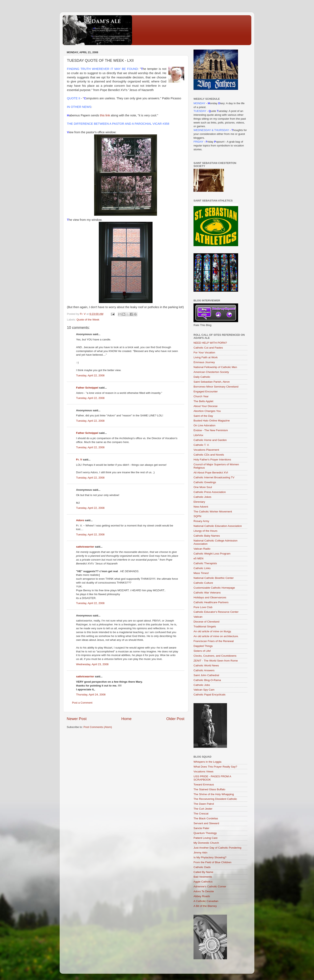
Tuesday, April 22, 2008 (90, 375)
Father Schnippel (87, 388)
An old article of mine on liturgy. (212, 631)
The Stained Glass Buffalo (209, 789)
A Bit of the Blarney (205, 906)
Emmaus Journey (204, 362)
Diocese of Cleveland (206, 622)
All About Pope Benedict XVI (211, 473)
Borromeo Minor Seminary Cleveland (216, 387)
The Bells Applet (203, 401)
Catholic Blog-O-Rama (207, 680)
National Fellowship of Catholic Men (215, 367)
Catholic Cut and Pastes (208, 348)
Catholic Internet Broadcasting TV (214, 477)
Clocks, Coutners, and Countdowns (215, 656)
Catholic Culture (203, 583)
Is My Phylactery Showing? (210, 857)
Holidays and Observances (210, 597)
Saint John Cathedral (206, 675)
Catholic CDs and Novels (209, 455)
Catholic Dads (202, 867)
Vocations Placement (206, 450)
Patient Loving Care (206, 838)
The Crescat (201, 814)
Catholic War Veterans (207, 593)
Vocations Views (203, 772)
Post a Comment (82, 703)
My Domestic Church (206, 843)
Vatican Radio (202, 549)
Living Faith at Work (206, 357)
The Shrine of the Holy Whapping (214, 794)
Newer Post (77, 719)
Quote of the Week (88, 320)
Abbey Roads (202, 896)
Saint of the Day (203, 416)
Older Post (175, 719)
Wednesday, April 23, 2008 (92, 664)
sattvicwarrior (85, 547)
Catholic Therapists (205, 563)
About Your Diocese (206, 406)
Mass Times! (201, 573)
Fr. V (79, 460)
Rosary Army (201, 521)
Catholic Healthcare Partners (211, 602)
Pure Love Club (203, 607)
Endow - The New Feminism (211, 430)
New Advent (201, 507)
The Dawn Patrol (204, 804)
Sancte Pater (201, 828)
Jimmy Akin (200, 853)
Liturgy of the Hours (205, 531)
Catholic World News (206, 665)
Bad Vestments (203, 877)
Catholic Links (202, 568)
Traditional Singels (205, 626)
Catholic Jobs (202, 685)
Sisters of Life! (202, 651)
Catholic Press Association (210, 492)
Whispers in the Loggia (207, 762)
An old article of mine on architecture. (216, 636)
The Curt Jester (203, 809)
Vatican (198, 617)
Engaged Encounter (206, 391)
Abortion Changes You (207, 411)
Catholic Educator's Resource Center (216, 612)
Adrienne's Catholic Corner (210, 886)
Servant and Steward (206, 823)
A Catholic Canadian (206, 901)
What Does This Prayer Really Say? (215, 767)
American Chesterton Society (211, 372)
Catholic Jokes (202, 497)
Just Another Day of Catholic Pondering (217, 848)
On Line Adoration (204, 425)
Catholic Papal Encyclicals (210, 695)
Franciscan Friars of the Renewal (214, 641)
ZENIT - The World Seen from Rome (216, 661)
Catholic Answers (204, 670)
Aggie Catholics (203, 882)
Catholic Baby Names (207, 536)
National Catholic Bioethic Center (214, 578)
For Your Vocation (204, 352)
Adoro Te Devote (204, 891)
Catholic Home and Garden (210, 440)
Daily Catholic (202, 377)
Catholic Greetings (205, 482)
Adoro (80, 520)
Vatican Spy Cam (204, 690)
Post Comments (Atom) (98, 727)
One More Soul (203, 487)
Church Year (201, 396)
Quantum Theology (205, 833)
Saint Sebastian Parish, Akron (212, 382)
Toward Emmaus (204, 785)
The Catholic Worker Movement (213, 512)
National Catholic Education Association (218, 526)
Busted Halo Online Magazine (212, 421)
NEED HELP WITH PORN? (210, 343)
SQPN (197, 516)
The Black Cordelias (206, 818)
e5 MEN (198, 558)
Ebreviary (199, 502)
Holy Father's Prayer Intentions (212, 460)
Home (126, 719)
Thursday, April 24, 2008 (91, 695)
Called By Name (203, 872)
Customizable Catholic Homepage (214, 588)
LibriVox (198, 435)
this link (105, 115)
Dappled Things (203, 646)
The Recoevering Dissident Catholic (215, 799)
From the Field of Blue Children (212, 862)
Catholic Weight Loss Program (212, 554)
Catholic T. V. (201, 445)
